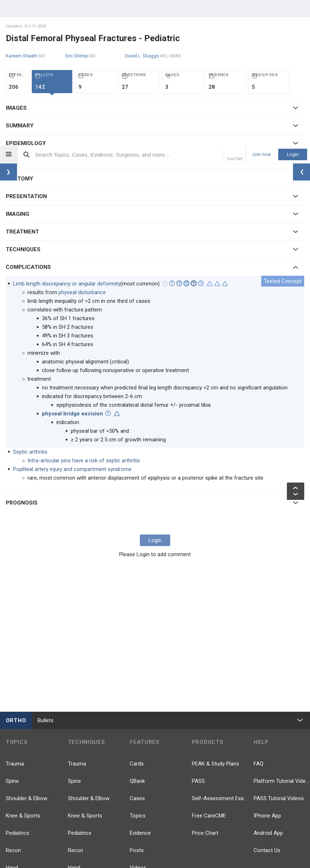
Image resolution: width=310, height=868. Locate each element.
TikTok (207, 791)
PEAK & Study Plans (216, 618)
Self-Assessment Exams (220, 653)
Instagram (273, 791)
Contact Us (267, 705)
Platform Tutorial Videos (282, 635)
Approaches (82, 774)
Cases (137, 653)
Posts (137, 705)
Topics (138, 670)
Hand (12, 722)
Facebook (211, 748)
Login (293, 8)
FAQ (259, 618)
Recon (13, 705)
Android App (268, 687)
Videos (138, 722)
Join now (261, 9)
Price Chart (205, 687)
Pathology (18, 756)
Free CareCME (209, 670)
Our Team (116, 843)
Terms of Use (185, 843)
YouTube (271, 748)
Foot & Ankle (21, 739)
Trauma (15, 618)
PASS (198, 635)
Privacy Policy (149, 843)
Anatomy (17, 791)
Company (88, 843)
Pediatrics (18, 687)
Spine (12, 635)
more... (15, 808)
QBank (137, 635)
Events (138, 739)
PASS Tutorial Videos (279, 653)
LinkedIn (271, 769)
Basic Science (22, 774)
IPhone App (267, 670)
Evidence (140, 687)
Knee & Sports (23, 670)
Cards (137, 618)
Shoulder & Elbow (27, 653)
